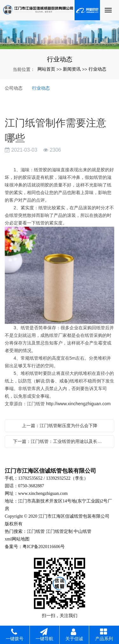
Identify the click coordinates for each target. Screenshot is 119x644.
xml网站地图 (17, 539)
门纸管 (38, 531)
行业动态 (97, 69)
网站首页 (46, 69)
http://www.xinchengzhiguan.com (78, 404)
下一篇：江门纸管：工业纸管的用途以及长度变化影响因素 (61, 441)
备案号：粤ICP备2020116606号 (35, 547)
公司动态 (14, 88)
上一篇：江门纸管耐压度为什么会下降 (60, 426)
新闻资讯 (72, 69)
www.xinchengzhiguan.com (43, 493)
